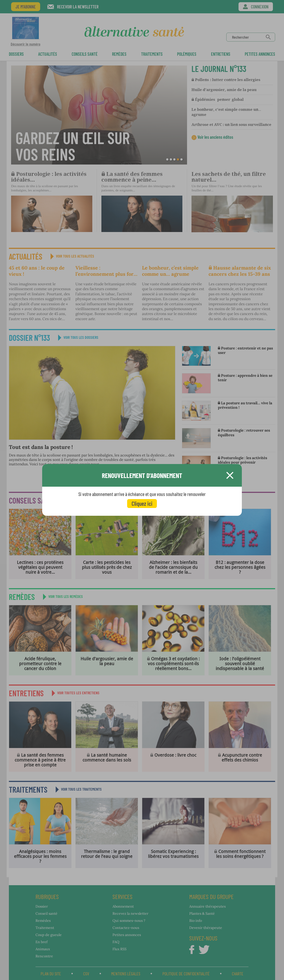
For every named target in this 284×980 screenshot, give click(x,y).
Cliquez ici (142, 503)
